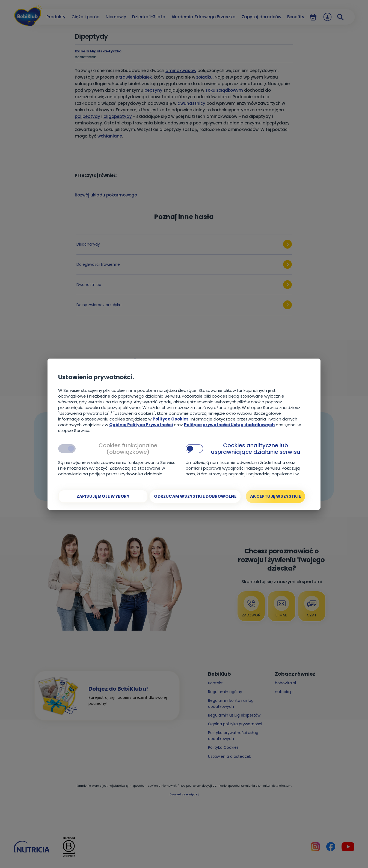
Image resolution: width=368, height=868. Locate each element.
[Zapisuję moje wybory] (103, 496)
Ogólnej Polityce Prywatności (141, 425)
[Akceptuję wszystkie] (275, 496)
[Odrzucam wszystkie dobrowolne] (195, 496)
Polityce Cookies (171, 419)
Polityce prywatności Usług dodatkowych (229, 425)
